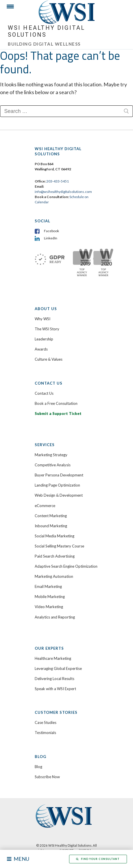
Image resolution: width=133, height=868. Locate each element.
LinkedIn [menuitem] (51, 238)
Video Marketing (49, 607)
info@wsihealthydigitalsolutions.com (63, 192)
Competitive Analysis (53, 465)
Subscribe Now (47, 777)
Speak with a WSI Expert (55, 689)
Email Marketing (48, 586)
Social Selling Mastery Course (59, 546)
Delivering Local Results (55, 679)
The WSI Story (47, 329)
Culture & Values (49, 359)
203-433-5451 (58, 181)
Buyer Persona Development (59, 475)
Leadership (44, 339)
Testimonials (45, 733)
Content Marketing (51, 516)
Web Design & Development (59, 495)
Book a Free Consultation (56, 403)
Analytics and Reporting (55, 617)
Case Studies (46, 722)
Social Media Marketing (55, 536)
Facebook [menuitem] (51, 231)
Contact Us (44, 393)
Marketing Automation (54, 576)
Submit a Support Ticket (58, 413)
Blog (38, 767)
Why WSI (43, 319)
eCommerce (45, 506)
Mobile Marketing (50, 597)
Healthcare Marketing (53, 658)
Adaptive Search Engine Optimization (66, 566)
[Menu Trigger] (8, 8)
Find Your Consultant (98, 859)
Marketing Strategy (51, 455)
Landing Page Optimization (57, 485)
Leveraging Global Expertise (58, 668)
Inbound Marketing (51, 526)
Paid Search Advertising (55, 556)
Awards (41, 349)
